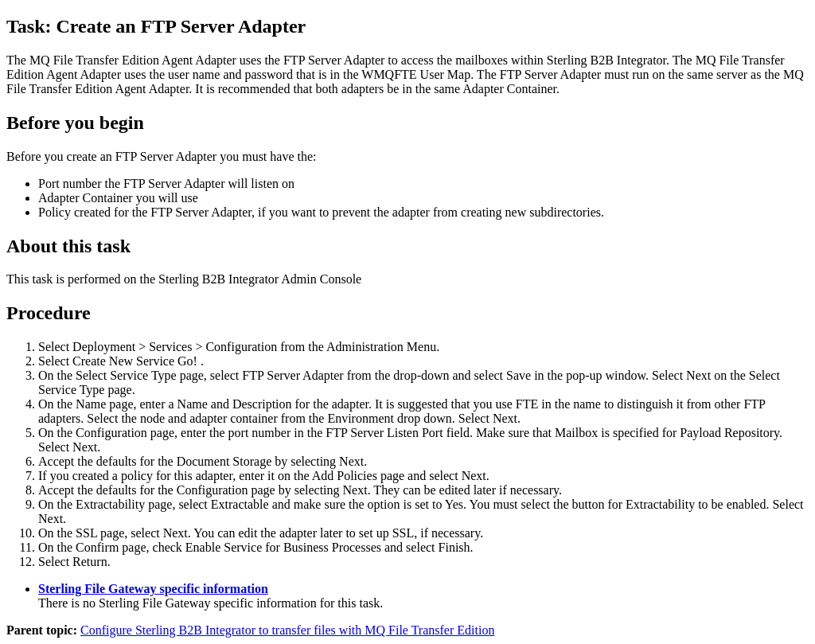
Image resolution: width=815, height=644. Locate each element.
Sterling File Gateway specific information (153, 589)
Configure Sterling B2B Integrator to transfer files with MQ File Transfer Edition (287, 630)
